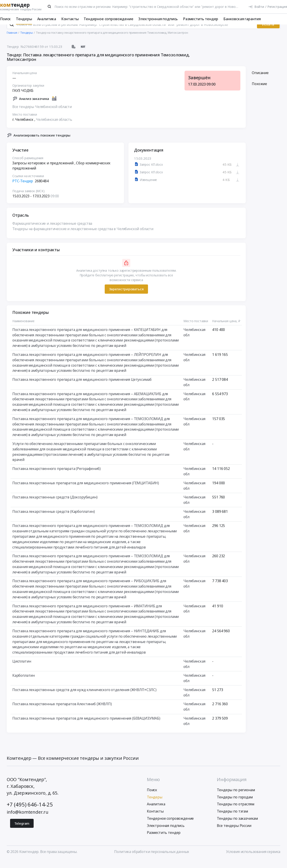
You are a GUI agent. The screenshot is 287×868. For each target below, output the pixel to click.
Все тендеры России (234, 833)
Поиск (5, 19)
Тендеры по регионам (236, 798)
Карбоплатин (24, 683)
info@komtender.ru (28, 820)
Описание (260, 81)
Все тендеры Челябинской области (42, 115)
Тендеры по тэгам (232, 819)
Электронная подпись (158, 19)
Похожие (259, 92)
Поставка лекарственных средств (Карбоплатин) (54, 519)
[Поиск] (50, 7)
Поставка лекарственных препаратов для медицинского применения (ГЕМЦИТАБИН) (86, 491)
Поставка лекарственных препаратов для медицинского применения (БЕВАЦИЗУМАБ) (86, 726)
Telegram (22, 831)
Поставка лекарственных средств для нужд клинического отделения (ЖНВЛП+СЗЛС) (84, 698)
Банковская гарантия (242, 19)
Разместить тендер (201, 19)
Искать (268, 32)
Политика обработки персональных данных (152, 859)
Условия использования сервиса (253, 859)
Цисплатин (22, 669)
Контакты (70, 19)
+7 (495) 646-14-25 (30, 813)
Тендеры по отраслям (235, 812)
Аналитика (47, 19)
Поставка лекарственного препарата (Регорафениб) (57, 476)
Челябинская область (54, 127)
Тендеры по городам (235, 805)
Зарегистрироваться (126, 297)
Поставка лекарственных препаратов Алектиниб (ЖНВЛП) (62, 712)
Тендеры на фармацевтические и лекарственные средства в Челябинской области (83, 237)
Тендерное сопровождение (108, 19)
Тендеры (24, 19)
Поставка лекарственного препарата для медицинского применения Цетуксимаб (82, 387)
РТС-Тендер (23, 189)
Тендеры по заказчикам (237, 826)
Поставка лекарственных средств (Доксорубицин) (55, 505)
